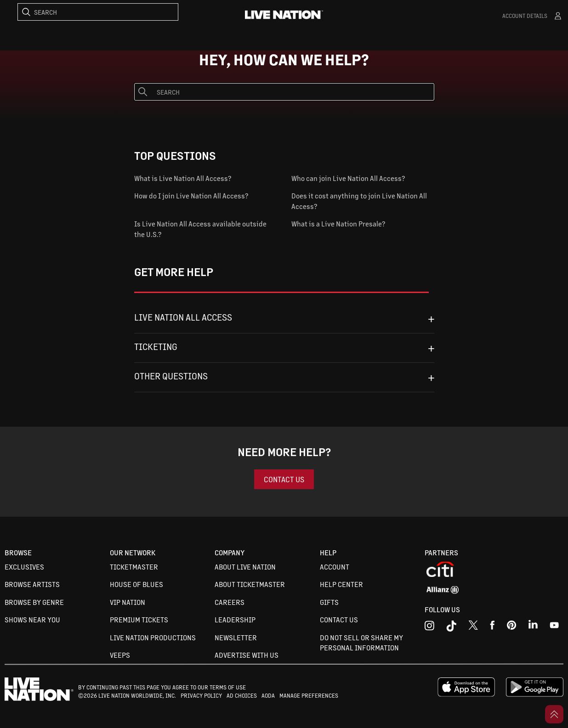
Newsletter (236, 637)
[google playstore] (535, 694)
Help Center (341, 584)
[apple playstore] (466, 694)
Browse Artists (32, 584)
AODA (268, 695)
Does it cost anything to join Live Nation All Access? (359, 201)
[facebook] (492, 627)
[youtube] (512, 627)
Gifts (329, 602)
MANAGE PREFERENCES (309, 695)
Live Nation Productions (153, 637)
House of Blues (136, 584)
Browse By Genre (34, 602)
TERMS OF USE (228, 687)
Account (335, 567)
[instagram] (429, 627)
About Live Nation (245, 567)
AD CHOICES (242, 695)
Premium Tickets (139, 619)
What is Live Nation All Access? (183, 178)
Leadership (235, 619)
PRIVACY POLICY (201, 695)
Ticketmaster (134, 567)
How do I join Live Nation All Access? (191, 195)
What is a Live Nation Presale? (338, 223)
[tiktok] (451, 627)
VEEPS (120, 655)
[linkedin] (533, 627)
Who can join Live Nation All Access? (348, 178)
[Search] (98, 12)
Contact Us (339, 619)
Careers (230, 602)
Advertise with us (247, 655)
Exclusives (24, 567)
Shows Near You (32, 619)
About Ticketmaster (250, 584)
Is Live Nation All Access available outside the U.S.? (200, 229)
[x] (473, 627)
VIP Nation (128, 602)
